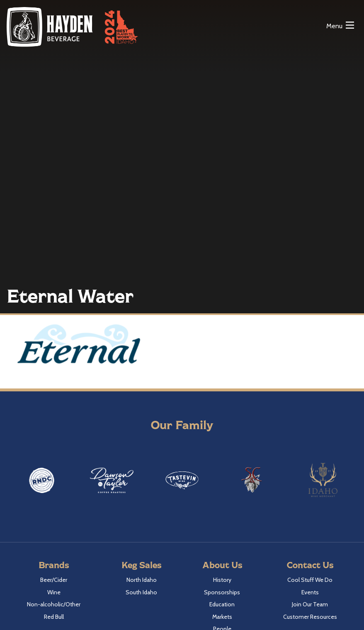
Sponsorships (222, 592)
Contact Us (310, 565)
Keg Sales (141, 565)
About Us (222, 565)
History (222, 580)
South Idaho (141, 592)
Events (310, 592)
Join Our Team (310, 604)
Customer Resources (310, 617)
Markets (222, 617)
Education (222, 604)
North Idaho (142, 580)
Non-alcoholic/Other (54, 604)
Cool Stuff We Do (310, 580)
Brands (54, 565)
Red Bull (54, 617)
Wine (54, 592)
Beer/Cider (54, 580)
